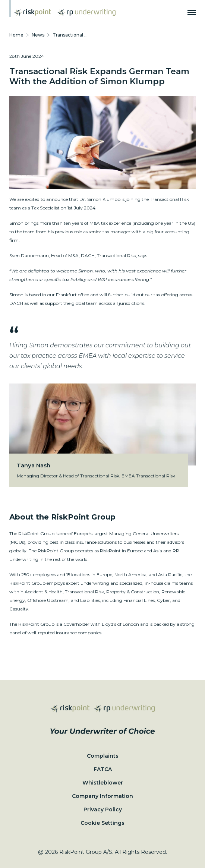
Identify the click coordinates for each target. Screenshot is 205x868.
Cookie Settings (102, 823)
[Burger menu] (192, 13)
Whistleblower (103, 783)
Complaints (103, 756)
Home (16, 35)
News (38, 35)
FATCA (103, 769)
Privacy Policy (103, 809)
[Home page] (33, 13)
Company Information (102, 796)
